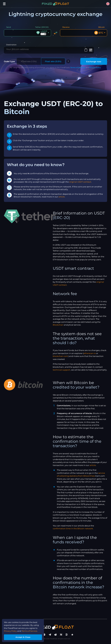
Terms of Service (30, 631)
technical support (61, 370)
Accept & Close (23, 637)
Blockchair (58, 325)
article (62, 197)
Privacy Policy (95, 68)
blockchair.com (60, 356)
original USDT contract (80, 182)
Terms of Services (78, 68)
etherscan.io (90, 354)
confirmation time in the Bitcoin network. (73, 529)
